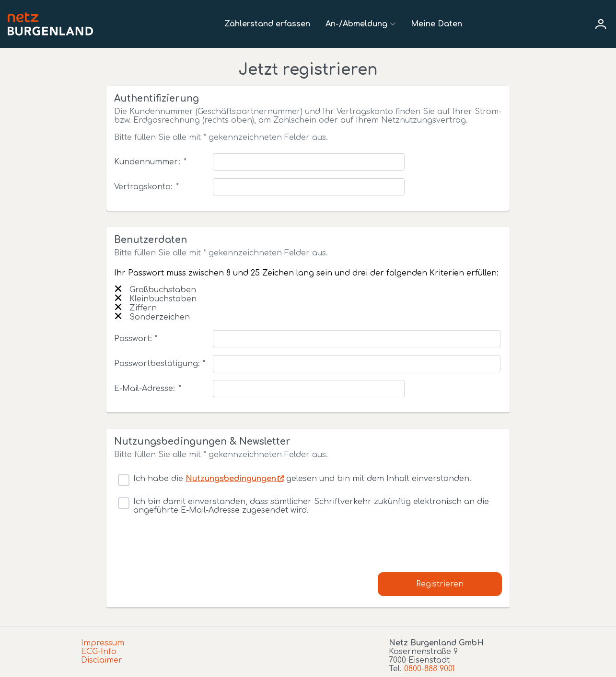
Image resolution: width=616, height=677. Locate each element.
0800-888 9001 (430, 669)
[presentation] (187, 553)
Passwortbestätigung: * (160, 364)
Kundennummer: (150, 162)
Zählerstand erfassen (267, 24)
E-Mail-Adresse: (147, 389)
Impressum (103, 643)
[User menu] (601, 24)
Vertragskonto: (146, 187)
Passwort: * (136, 339)
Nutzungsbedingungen (231, 479)
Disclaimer (102, 660)
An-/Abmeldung (356, 24)
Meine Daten (436, 24)
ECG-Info (99, 652)
